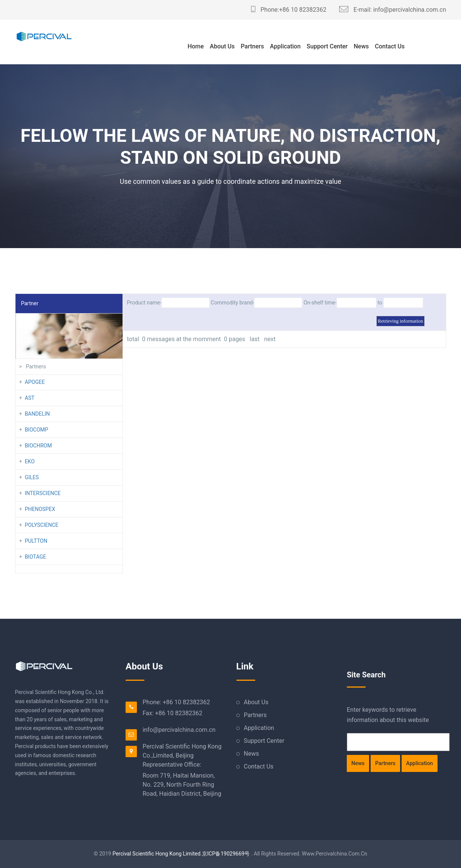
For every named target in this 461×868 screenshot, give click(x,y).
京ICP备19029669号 (226, 854)
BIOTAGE (35, 557)
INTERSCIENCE (43, 493)
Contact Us (390, 46)
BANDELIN (37, 414)
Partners (252, 46)
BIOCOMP (36, 430)
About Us (222, 46)
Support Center (327, 46)
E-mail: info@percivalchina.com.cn (393, 10)
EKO (29, 461)
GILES (32, 477)
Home (196, 46)
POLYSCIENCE (41, 525)
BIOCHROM (38, 446)
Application (285, 46)
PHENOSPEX (40, 509)
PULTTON (36, 541)
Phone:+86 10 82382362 (289, 10)
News (361, 46)
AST (29, 398)
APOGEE (35, 382)
